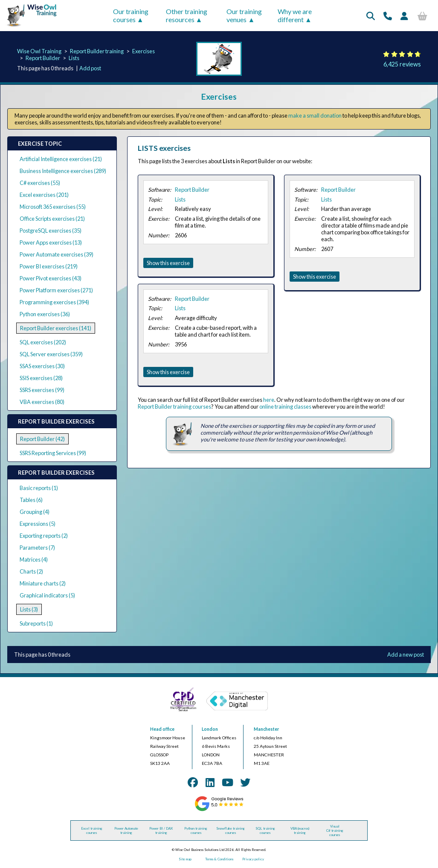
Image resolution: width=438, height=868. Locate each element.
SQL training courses (265, 831)
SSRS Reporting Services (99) (53, 453)
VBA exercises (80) (42, 402)
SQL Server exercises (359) (51, 354)
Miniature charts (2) (43, 583)
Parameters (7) (37, 548)
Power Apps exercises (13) (51, 242)
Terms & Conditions (219, 859)
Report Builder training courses (174, 407)
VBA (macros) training (300, 831)
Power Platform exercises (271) (56, 290)
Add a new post (406, 655)
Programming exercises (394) (54, 302)
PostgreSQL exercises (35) (51, 231)
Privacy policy (253, 859)
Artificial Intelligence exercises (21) (61, 159)
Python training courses (196, 831)
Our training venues (244, 15)
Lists (74, 58)
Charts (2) (31, 571)
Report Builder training (97, 51)
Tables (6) (31, 500)
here (269, 400)
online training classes (285, 407)
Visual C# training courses (335, 831)
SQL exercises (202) (43, 342)
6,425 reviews (402, 64)
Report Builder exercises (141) (56, 328)
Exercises (144, 51)
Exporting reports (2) (44, 536)
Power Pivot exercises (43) (51, 278)
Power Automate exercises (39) (57, 254)
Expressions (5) (38, 524)
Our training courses (131, 15)
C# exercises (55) (40, 183)
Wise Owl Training (39, 51)
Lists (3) (29, 609)
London (210, 729)
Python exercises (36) (45, 314)
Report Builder (43, 58)
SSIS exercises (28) (41, 378)
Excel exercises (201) (44, 195)
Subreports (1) (36, 623)
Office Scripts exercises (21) (52, 219)
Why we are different (295, 15)
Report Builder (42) (42, 439)
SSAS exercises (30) (42, 366)
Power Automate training (126, 831)
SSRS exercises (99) (42, 390)
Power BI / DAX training (161, 831)
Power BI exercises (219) (49, 266)
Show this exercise (168, 263)
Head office (162, 729)
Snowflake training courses (231, 831)
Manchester (266, 729)
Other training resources (187, 15)
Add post (90, 68)
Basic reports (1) (39, 488)
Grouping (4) (35, 512)
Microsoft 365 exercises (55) (53, 207)
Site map (185, 859)
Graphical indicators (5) (47, 595)
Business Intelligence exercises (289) (63, 171)
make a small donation (315, 115)
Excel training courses (92, 831)
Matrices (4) (34, 559)
